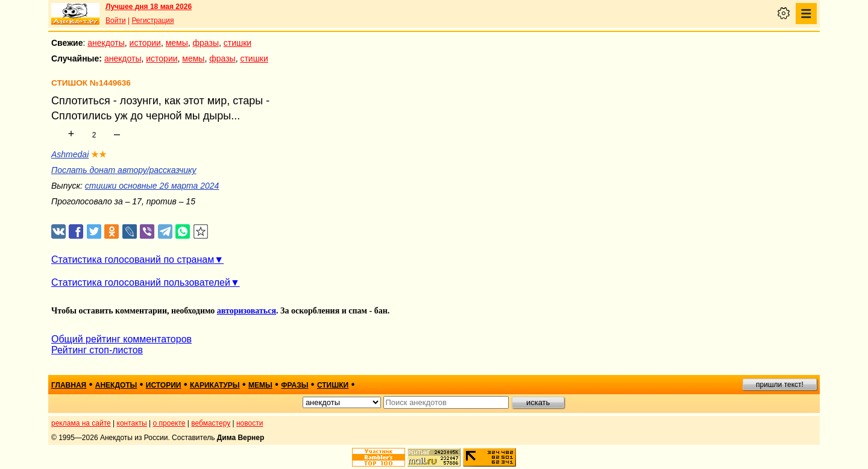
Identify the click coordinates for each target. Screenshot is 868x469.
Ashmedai (70, 154)
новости (250, 423)
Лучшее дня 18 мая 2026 (149, 7)
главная (69, 385)
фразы (206, 43)
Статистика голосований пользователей (141, 282)
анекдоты (106, 43)
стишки (237, 43)
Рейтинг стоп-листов (97, 350)
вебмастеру (211, 423)
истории (145, 43)
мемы (177, 43)
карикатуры (215, 385)
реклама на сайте (81, 423)
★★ (99, 154)
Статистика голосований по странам (133, 260)
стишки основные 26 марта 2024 (152, 186)
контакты (132, 423)
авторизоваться (247, 311)
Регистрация (153, 20)
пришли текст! (780, 385)
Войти (116, 20)
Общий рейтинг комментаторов (121, 339)
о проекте (169, 423)
